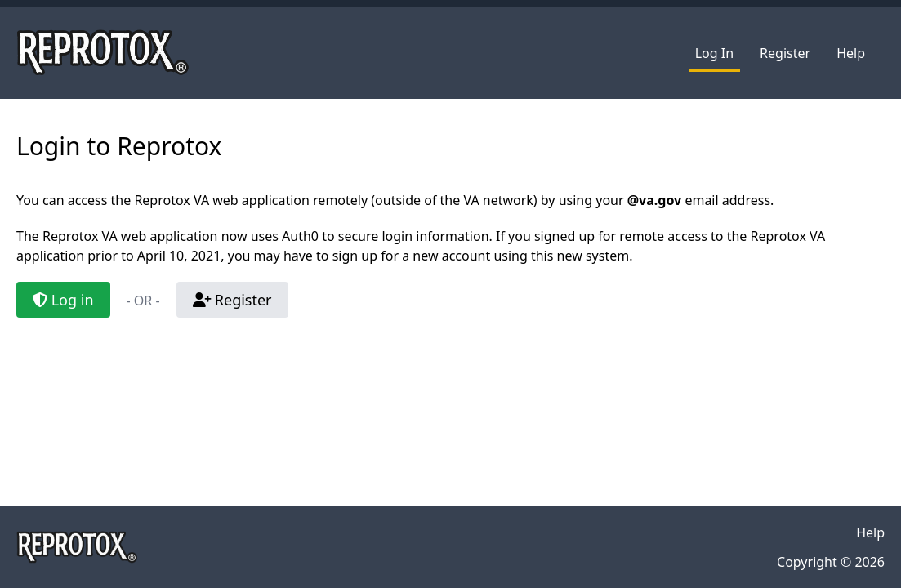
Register (785, 53)
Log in (63, 300)
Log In (714, 53)
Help (851, 53)
